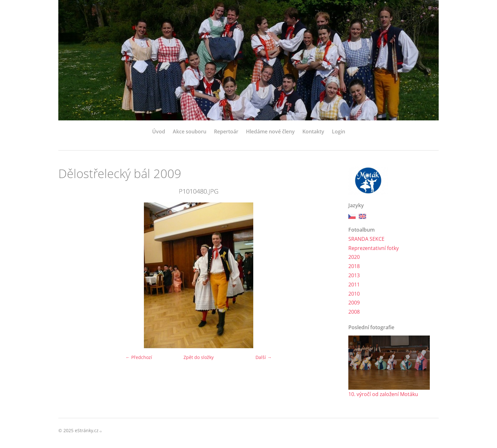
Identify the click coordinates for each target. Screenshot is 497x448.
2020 (354, 257)
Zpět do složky (199, 357)
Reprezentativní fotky (374, 248)
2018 (354, 266)
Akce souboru (190, 131)
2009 (354, 303)
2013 (354, 275)
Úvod (159, 131)
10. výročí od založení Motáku (383, 394)
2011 (354, 285)
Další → (264, 357)
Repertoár (226, 131)
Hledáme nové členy (270, 131)
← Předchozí (139, 357)
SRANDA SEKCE (366, 239)
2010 (354, 294)
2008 (354, 312)
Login (339, 131)
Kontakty (313, 131)
